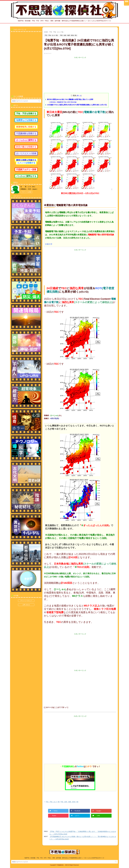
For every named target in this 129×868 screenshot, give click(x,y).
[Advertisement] (80, 73)
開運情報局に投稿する (26, 127)
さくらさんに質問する (26, 140)
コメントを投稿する (26, 163)
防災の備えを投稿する (26, 147)
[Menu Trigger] (126, 3)
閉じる (79, 96)
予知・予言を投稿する (26, 113)
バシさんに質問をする (26, 176)
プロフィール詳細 (26, 192)
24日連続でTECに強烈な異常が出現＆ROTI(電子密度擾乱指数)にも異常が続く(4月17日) (77, 105)
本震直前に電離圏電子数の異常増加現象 (63, 102)
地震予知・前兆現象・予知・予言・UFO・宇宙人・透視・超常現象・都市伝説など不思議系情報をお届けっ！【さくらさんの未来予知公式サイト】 (64, 858)
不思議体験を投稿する (26, 133)
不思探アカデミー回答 (26, 169)
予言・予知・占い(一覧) (53, 802)
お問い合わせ (26, 605)
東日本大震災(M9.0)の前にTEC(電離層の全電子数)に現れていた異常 (70, 99)
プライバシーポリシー (26, 601)
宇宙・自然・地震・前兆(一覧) (69, 802)
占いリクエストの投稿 (26, 153)
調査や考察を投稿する (26, 160)
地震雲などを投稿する (26, 120)
